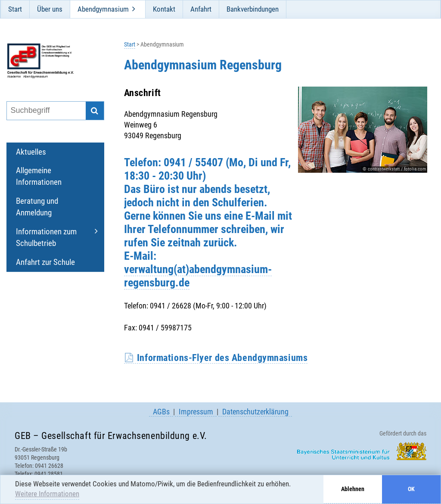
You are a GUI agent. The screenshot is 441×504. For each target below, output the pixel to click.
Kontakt (164, 9)
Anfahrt (201, 9)
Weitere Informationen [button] (47, 494)
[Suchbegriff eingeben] (46, 111)
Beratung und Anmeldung (37, 207)
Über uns (50, 9)
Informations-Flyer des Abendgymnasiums (222, 358)
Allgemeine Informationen (39, 176)
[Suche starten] (95, 111)
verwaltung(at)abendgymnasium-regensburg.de (198, 276)
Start (15, 9)
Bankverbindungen (253, 9)
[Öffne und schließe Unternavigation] (134, 9)
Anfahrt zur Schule (45, 262)
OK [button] (411, 489)
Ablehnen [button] (353, 489)
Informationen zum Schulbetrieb (46, 237)
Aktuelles (31, 152)
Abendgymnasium (103, 9)
